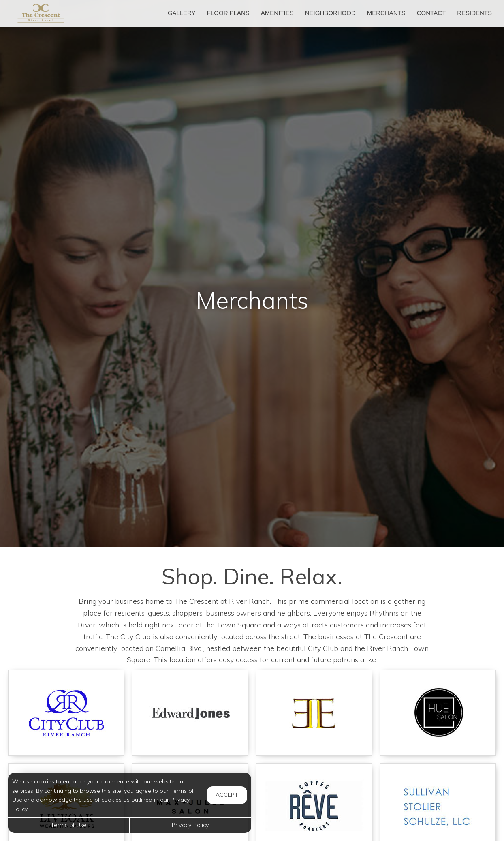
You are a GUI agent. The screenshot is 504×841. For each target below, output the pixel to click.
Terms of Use (69, 825)
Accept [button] (227, 795)
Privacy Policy (190, 825)
